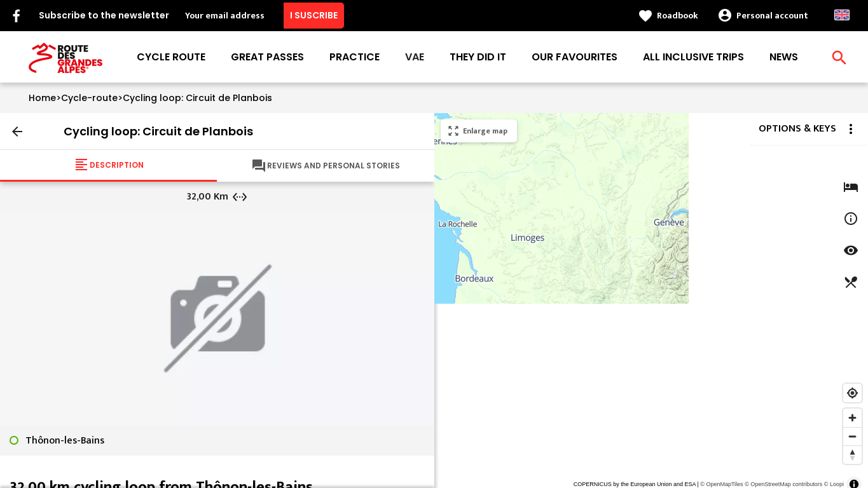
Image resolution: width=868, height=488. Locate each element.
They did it (478, 57)
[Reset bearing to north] (852, 455)
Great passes (267, 57)
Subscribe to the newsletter (104, 15)
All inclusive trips (693, 57)
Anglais (842, 15)
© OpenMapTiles (721, 484)
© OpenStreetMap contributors (783, 484)
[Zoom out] (852, 436)
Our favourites (575, 57)
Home (42, 98)
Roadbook (678, 16)
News (784, 57)
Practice (355, 57)
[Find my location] (852, 393)
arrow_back (17, 132)
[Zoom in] (852, 418)
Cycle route (171, 57)
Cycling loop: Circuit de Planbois (197, 98)
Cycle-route (89, 98)
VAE (415, 57)
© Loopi (834, 484)
